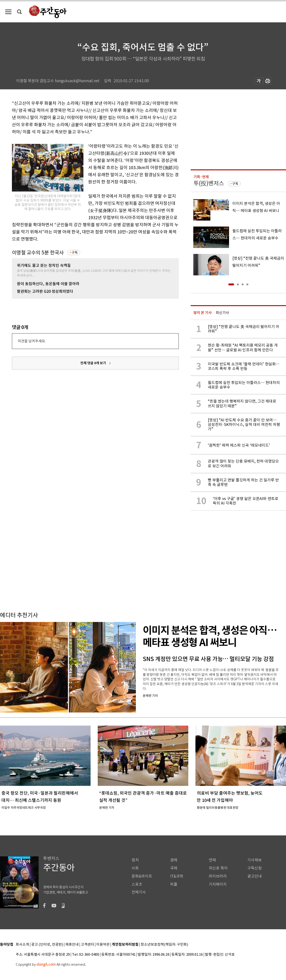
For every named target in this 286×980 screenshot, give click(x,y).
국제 (174, 868)
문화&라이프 (142, 876)
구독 (75, 253)
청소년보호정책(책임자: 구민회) (164, 945)
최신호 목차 (218, 868)
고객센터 (87, 945)
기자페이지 (218, 884)
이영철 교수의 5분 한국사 (38, 253)
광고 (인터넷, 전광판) (47, 945)
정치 (135, 860)
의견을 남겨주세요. (32, 341)
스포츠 (137, 884)
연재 (212, 860)
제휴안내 (72, 945)
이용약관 (103, 945)
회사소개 (22, 945)
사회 (135, 868)
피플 (174, 884)
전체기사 (139, 892)
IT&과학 (177, 876)
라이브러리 (218, 876)
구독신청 (255, 868)
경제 (174, 860)
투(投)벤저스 (209, 183)
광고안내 (255, 876)
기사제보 (255, 860)
